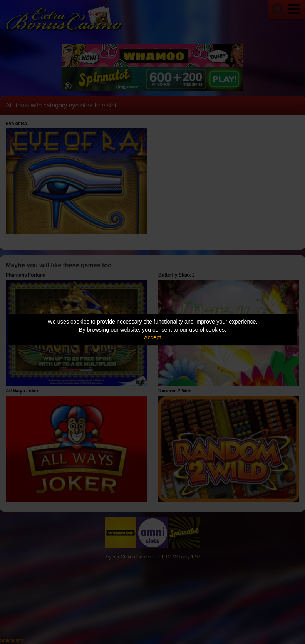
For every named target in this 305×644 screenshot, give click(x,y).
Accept (152, 337)
